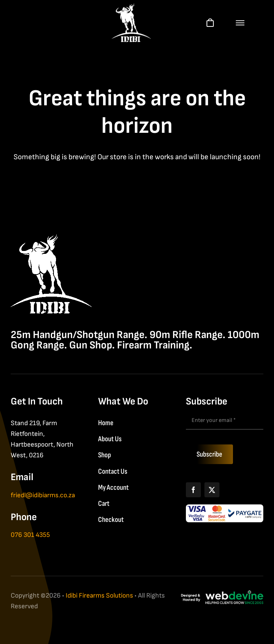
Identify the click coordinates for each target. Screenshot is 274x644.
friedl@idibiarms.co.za (43, 495)
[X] (212, 490)
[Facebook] (193, 490)
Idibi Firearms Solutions (99, 596)
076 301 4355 (30, 535)
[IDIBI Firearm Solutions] (51, 238)
